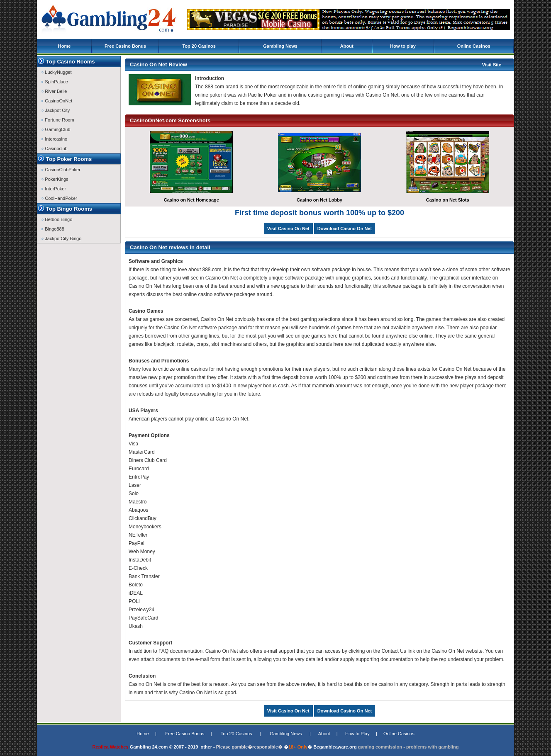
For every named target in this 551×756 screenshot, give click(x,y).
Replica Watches (111, 747)
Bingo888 (52, 229)
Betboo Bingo (56, 219)
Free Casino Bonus (125, 46)
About (347, 46)
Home (65, 46)
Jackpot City (55, 110)
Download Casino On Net (345, 229)
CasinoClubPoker (61, 170)
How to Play (357, 734)
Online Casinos (474, 46)
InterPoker (53, 189)
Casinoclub (54, 148)
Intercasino (54, 139)
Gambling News (280, 46)
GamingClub (55, 129)
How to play (403, 46)
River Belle (54, 91)
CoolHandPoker (59, 198)
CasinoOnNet (56, 101)
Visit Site (492, 65)
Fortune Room (57, 120)
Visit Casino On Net (288, 229)
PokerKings (54, 179)
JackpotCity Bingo (61, 238)
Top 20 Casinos (199, 46)
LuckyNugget (56, 72)
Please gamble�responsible (247, 747)
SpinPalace (54, 82)
